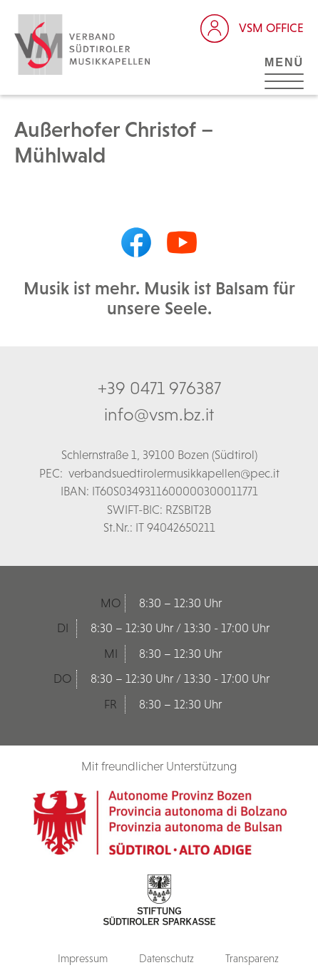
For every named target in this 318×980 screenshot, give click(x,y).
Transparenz (252, 958)
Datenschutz (166, 958)
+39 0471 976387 (159, 388)
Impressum (83, 958)
